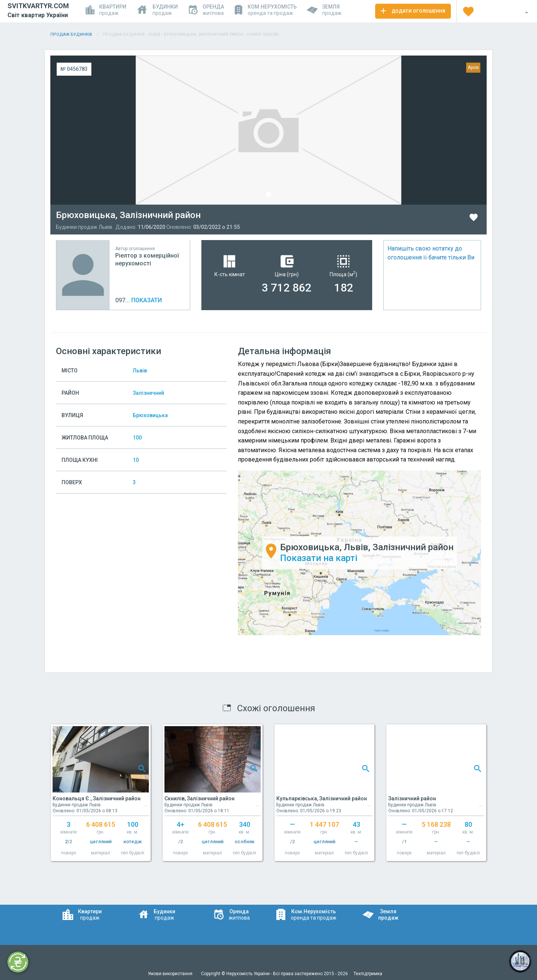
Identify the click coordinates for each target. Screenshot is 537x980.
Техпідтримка (368, 974)
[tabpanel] (268, 130)
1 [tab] (268, 194)
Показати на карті (319, 558)
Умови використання (171, 974)
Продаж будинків (71, 34)
